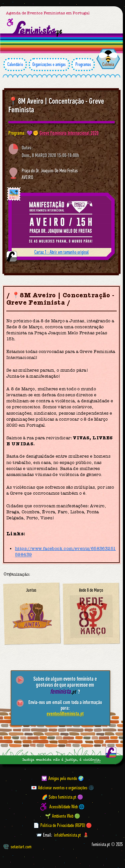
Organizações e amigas (49, 64)
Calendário (15, 64)
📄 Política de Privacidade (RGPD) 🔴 (63, 825)
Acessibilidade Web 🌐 (67, 807)
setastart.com (17, 847)
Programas (83, 64)
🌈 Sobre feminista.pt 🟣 (62, 797)
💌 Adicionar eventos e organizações (59, 788)
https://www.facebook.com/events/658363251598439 (65, 551)
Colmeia (108, 64)
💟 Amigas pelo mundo (59, 778)
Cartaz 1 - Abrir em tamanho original (61, 252)
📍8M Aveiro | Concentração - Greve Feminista (56, 105)
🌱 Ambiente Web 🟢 (63, 816)
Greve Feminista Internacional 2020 (69, 133)
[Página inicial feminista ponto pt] (38, 29)
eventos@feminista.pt (65, 713)
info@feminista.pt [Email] (67, 835)
